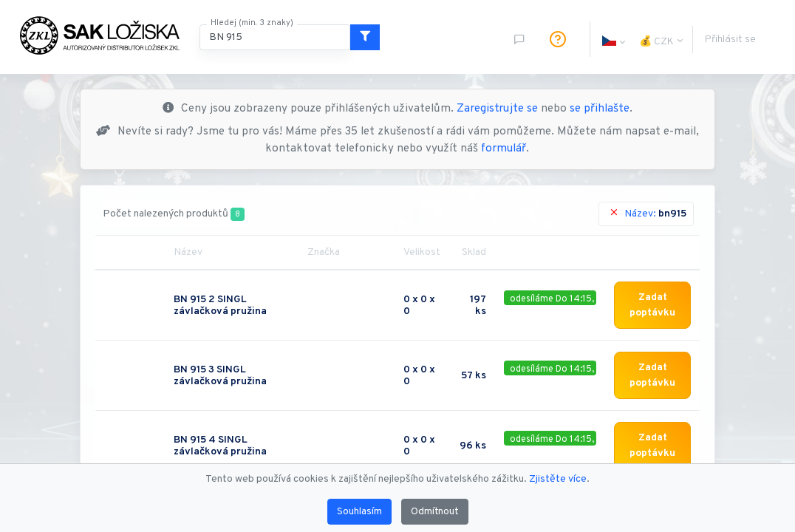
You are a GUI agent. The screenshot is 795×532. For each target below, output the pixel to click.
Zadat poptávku (652, 305)
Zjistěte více (558, 479)
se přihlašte (600, 109)
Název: (648, 214)
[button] (609, 39)
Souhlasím (359, 512)
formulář (504, 149)
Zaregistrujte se (497, 109)
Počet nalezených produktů (174, 214)
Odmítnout (435, 512)
